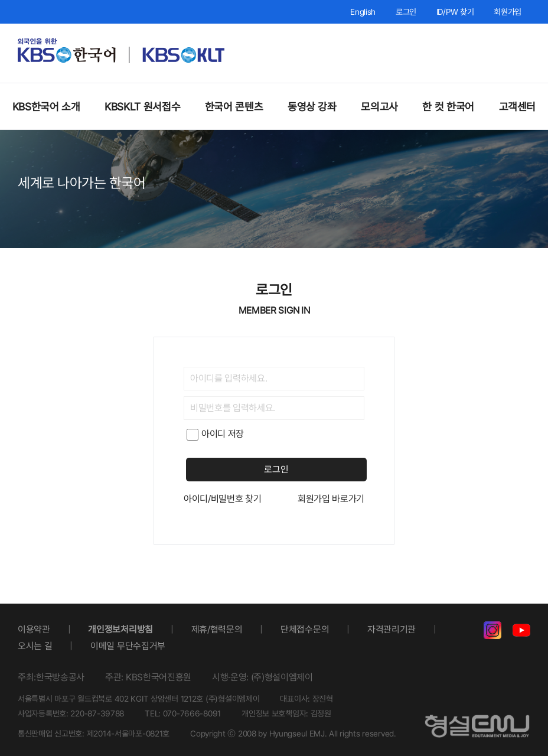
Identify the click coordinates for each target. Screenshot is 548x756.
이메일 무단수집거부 (128, 646)
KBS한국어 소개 (46, 107)
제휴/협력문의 (217, 629)
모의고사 (379, 107)
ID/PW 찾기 (455, 12)
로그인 (406, 12)
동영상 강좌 (312, 107)
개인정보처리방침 (120, 629)
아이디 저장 (215, 434)
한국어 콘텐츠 (234, 107)
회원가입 (508, 12)
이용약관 (34, 629)
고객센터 (518, 107)
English (363, 12)
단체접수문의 (305, 629)
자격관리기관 (392, 629)
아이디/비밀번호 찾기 (222, 499)
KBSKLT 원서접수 (142, 107)
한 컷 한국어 (448, 107)
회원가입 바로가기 (331, 499)
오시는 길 (35, 646)
